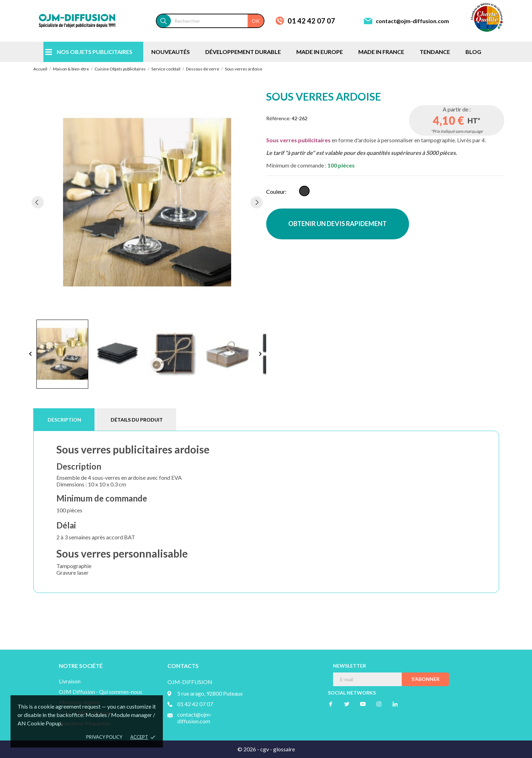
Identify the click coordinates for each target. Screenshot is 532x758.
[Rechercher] (217, 21)
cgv (265, 749)
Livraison (70, 681)
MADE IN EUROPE (320, 52)
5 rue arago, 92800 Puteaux (210, 693)
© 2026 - (249, 749)
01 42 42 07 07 (311, 21)
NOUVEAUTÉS (171, 52)
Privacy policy (104, 737)
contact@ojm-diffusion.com (412, 21)
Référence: (278, 118)
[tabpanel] (147, 202)
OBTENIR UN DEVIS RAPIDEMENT (337, 224)
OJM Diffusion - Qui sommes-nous (101, 692)
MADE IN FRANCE (381, 52)
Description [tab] (64, 420)
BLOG (473, 52)
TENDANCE (435, 52)
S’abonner (426, 679)
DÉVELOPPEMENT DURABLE (243, 52)
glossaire (284, 749)
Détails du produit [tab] (137, 420)
